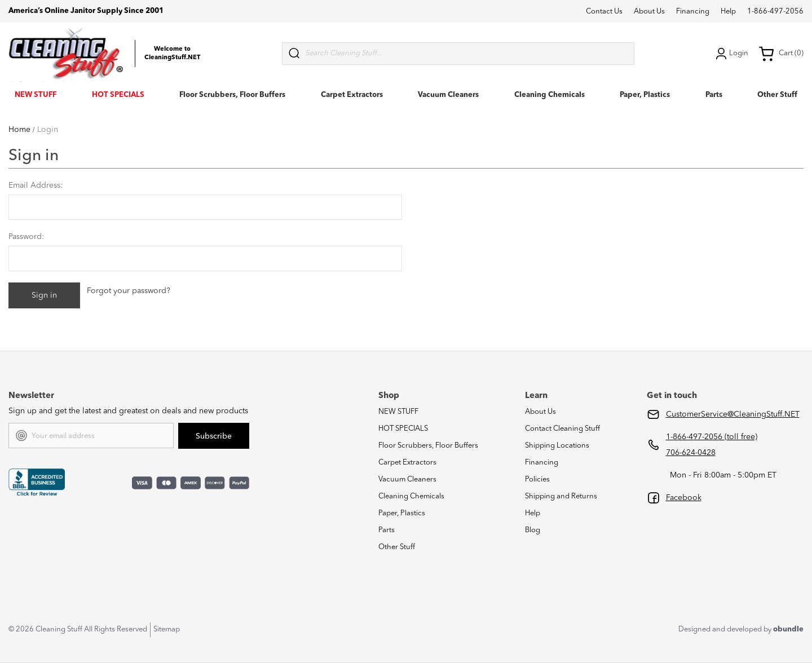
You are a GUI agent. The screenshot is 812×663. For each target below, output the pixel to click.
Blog (533, 530)
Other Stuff (777, 95)
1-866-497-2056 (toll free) (712, 437)
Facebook (684, 498)
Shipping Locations (557, 446)
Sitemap (167, 629)
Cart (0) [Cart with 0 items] (781, 54)
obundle (788, 629)
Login (731, 54)
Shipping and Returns (561, 496)
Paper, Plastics (645, 95)
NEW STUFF (36, 95)
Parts (714, 95)
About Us (649, 12)
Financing (693, 12)
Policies (537, 479)
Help (728, 12)
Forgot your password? (129, 291)
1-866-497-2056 (775, 12)
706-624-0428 (691, 453)
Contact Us (604, 12)
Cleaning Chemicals (550, 95)
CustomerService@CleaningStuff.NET (733, 414)
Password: (26, 237)
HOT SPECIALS (118, 95)
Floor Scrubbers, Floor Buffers (232, 95)
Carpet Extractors (352, 95)
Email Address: (36, 185)
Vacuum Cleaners (448, 95)
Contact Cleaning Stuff (562, 429)
